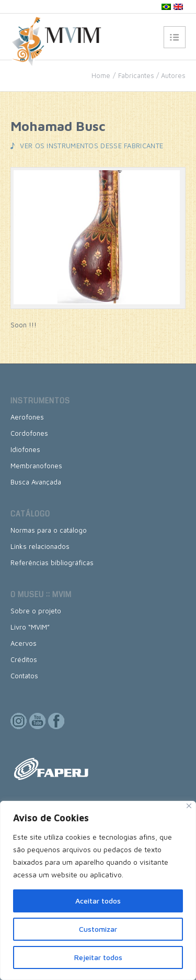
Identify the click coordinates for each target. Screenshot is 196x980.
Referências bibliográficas (52, 563)
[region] (98, 890)
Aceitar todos (98, 901)
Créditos (24, 659)
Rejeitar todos (98, 957)
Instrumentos (40, 401)
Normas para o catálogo (49, 530)
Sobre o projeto (36, 611)
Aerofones (27, 417)
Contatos (24, 676)
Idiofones (25, 449)
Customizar (98, 929)
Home (101, 75)
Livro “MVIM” (30, 627)
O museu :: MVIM (41, 594)
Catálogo (30, 514)
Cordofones (29, 433)
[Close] (189, 806)
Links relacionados (40, 546)
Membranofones (36, 466)
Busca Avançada (36, 482)
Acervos (24, 643)
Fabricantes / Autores (152, 75)
